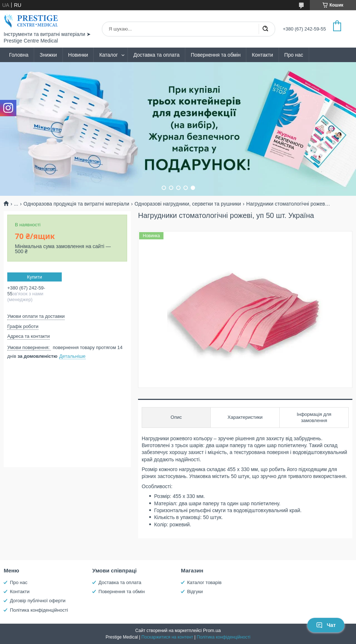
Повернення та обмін (216, 55)
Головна (19, 55)
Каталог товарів (204, 582)
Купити (35, 277)
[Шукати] (265, 29)
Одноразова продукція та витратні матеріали (76, 204)
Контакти (262, 55)
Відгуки (195, 592)
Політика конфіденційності (39, 610)
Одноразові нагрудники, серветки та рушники (188, 204)
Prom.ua (212, 630)
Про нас (294, 55)
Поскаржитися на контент (167, 637)
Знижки (48, 55)
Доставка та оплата (156, 55)
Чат (326, 625)
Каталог (108, 55)
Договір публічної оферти (38, 601)
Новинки (78, 55)
